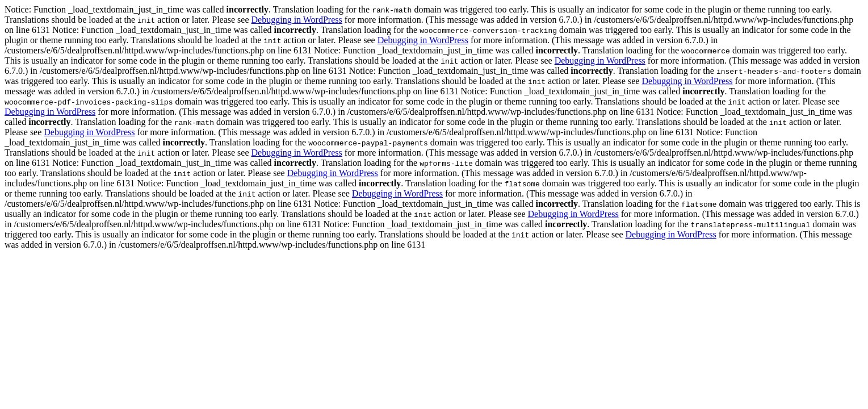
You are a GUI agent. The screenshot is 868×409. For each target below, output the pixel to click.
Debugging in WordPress (297, 20)
